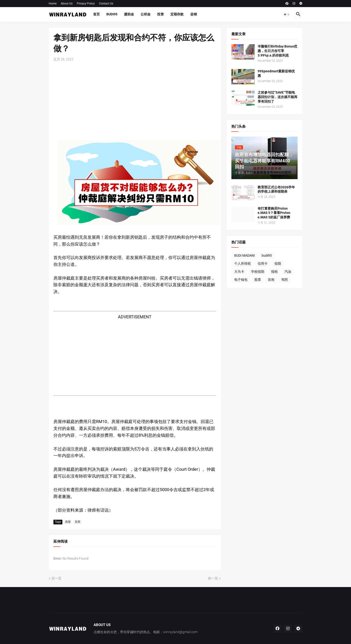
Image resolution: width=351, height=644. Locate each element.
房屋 (68, 522)
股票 (258, 280)
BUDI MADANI (245, 255)
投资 (160, 14)
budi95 (267, 255)
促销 (194, 14)
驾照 (285, 280)
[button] (287, 14)
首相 (271, 280)
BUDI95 (112, 14)
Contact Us (106, 4)
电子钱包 (241, 280)
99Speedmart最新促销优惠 (276, 73)
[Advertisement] (135, 101)
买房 (78, 522)
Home (53, 4)
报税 (274, 272)
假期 (278, 264)
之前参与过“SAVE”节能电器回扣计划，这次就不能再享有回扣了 (277, 97)
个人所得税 (243, 264)
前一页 (213, 578)
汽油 (288, 272)
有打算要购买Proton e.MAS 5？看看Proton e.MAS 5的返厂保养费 (274, 213)
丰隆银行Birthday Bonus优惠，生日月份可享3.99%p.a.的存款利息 (277, 51)
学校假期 (258, 272)
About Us (67, 4)
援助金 (129, 14)
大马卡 (239, 272)
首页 (96, 14)
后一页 (56, 578)
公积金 (146, 14)
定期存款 (177, 14)
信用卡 (263, 264)
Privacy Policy (86, 4)
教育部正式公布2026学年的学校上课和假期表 (276, 189)
